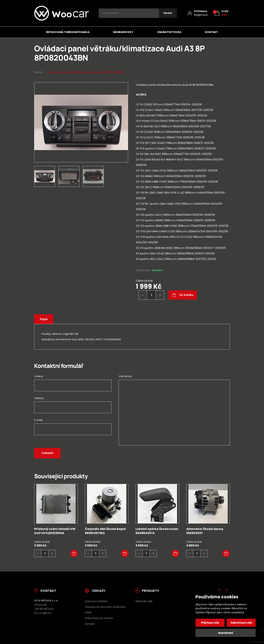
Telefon (39, 398)
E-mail (38, 420)
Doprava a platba (96, 601)
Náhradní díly (123, 32)
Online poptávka (169, 32)
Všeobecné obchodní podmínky (105, 607)
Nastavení (226, 633)
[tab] (183, 177)
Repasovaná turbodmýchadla (68, 32)
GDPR (88, 612)
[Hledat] (168, 13)
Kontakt (211, 32)
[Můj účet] (198, 13)
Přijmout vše (210, 623)
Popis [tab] (44, 319)
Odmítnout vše (241, 623)
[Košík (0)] (222, 13)
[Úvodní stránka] (62, 13)
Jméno (39, 376)
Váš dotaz (125, 376)
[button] (74, 553)
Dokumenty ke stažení (99, 618)
